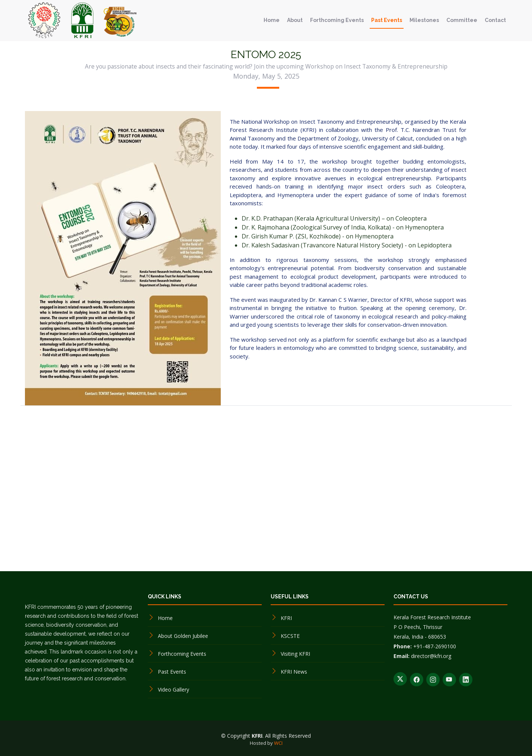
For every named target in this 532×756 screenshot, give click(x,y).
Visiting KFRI (295, 654)
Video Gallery (173, 689)
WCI (278, 743)
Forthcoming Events (337, 20)
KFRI (286, 618)
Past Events (387, 20)
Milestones (424, 20)
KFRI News (294, 672)
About (295, 20)
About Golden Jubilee (183, 636)
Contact (495, 20)
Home (272, 20)
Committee (462, 20)
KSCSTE (290, 636)
